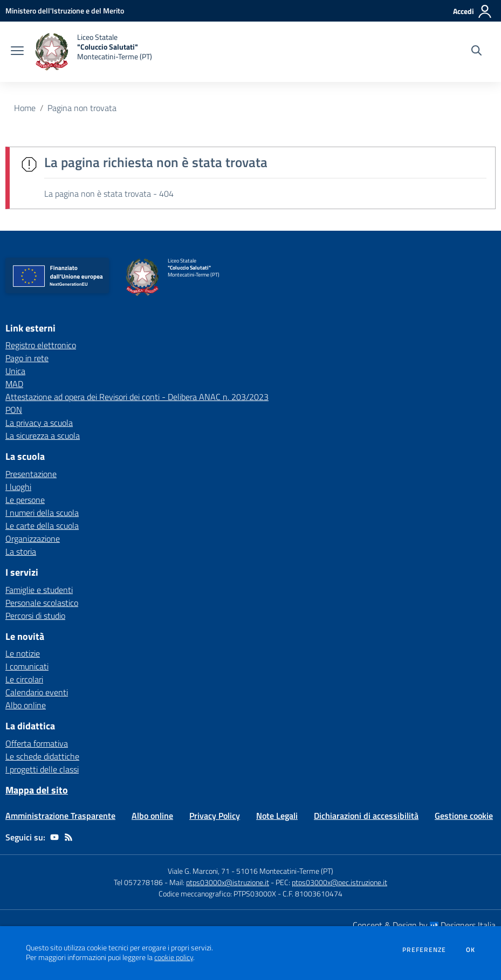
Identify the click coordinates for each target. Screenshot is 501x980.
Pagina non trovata (82, 108)
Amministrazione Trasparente (60, 816)
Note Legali (277, 816)
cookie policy (174, 957)
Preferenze (424, 950)
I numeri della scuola (42, 513)
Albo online (26, 705)
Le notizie (23, 653)
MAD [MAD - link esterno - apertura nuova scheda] (14, 384)
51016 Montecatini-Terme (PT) (285, 871)
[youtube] (54, 837)
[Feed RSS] (68, 837)
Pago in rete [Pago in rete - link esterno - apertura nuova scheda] (27, 358)
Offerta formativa (37, 743)
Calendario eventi (37, 692)
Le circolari (24, 679)
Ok (471, 950)
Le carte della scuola (42, 526)
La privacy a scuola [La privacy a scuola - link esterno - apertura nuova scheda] (39, 423)
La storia (21, 551)
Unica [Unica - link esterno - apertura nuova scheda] (15, 371)
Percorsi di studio (35, 616)
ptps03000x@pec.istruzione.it (339, 882)
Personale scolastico (42, 603)
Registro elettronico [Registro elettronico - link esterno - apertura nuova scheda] (41, 345)
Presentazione (31, 474)
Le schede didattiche (42, 756)
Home (25, 108)
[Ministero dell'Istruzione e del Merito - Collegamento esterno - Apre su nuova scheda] (65, 11)
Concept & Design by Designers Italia (424, 925)
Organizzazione (33, 539)
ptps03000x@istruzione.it (228, 882)
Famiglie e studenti (39, 590)
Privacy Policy (215, 816)
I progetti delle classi (42, 769)
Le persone (25, 500)
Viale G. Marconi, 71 (199, 871)
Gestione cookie (464, 816)
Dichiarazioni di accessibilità (366, 816)
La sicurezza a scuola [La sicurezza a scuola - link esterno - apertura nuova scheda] (43, 436)
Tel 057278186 (138, 882)
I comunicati (27, 666)
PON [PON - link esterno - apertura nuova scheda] (14, 410)
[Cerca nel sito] (476, 52)
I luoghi (18, 487)
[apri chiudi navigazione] (17, 52)
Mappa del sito (37, 790)
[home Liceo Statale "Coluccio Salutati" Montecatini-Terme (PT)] (93, 52)
